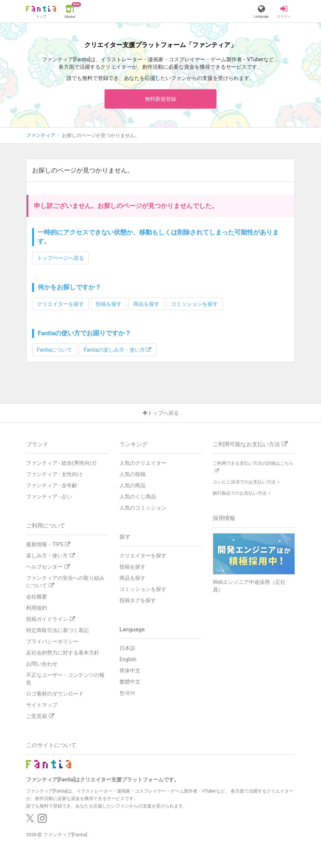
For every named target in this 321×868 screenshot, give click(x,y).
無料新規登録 (160, 99)
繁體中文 (130, 682)
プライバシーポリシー (52, 641)
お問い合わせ (42, 664)
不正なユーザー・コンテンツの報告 (65, 679)
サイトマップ (42, 705)
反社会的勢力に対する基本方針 (63, 653)
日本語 (127, 648)
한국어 (127, 693)
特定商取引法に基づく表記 (57, 630)
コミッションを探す (194, 304)
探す (125, 537)
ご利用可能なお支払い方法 (250, 444)
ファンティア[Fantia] (65, 835)
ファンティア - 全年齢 (52, 485)
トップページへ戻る (60, 258)
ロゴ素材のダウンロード (55, 694)
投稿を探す (109, 304)
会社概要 (37, 597)
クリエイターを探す (60, 304)
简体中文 (130, 671)
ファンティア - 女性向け (54, 474)
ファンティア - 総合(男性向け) (61, 463)
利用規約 (37, 608)
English (128, 659)
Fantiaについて (54, 350)
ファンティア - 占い (49, 497)
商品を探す (146, 304)
